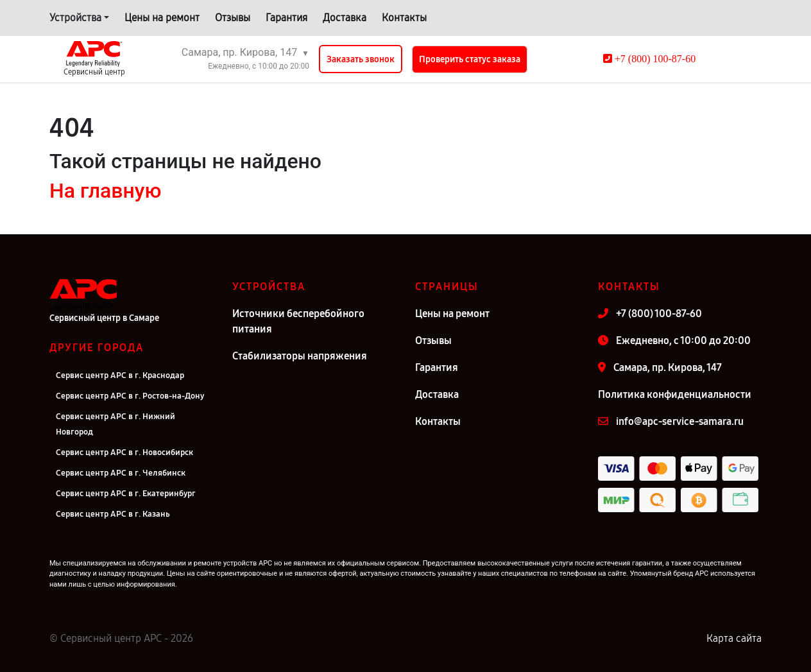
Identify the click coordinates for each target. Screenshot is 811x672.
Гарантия (286, 18)
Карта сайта (734, 638)
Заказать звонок (361, 59)
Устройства (75, 18)
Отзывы (233, 18)
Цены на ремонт (162, 18)
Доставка (345, 18)
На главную (105, 191)
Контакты (404, 18)
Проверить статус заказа (470, 59)
